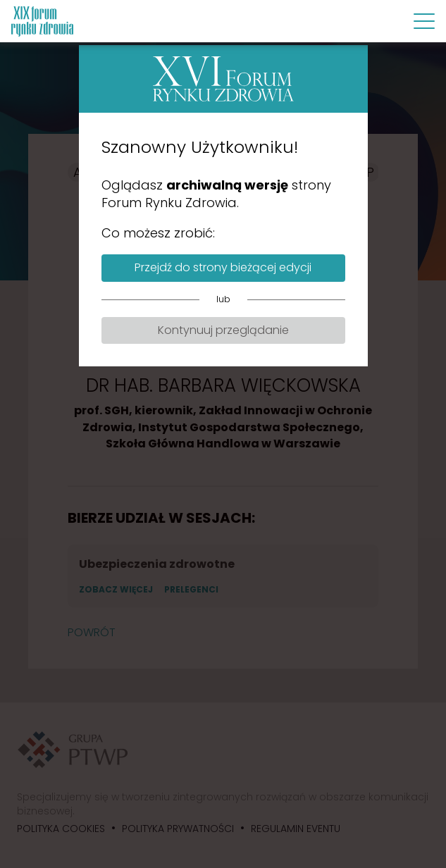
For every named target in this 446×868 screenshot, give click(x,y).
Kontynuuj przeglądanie (223, 330)
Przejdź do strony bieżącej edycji (223, 267)
